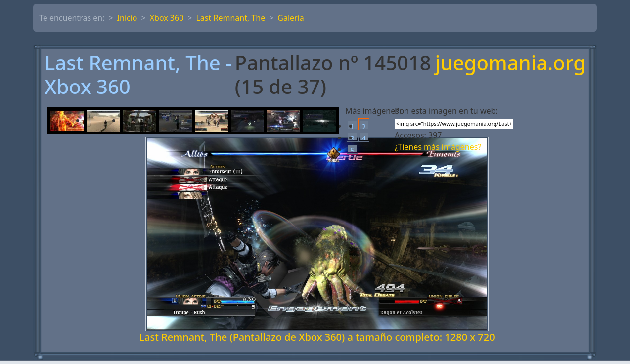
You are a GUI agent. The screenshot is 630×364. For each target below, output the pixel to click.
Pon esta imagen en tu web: (446, 111)
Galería (291, 18)
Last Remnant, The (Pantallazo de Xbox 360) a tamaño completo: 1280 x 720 (317, 337)
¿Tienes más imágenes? (438, 147)
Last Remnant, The (230, 18)
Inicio (127, 18)
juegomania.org (510, 64)
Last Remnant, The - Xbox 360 (138, 75)
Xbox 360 (167, 18)
